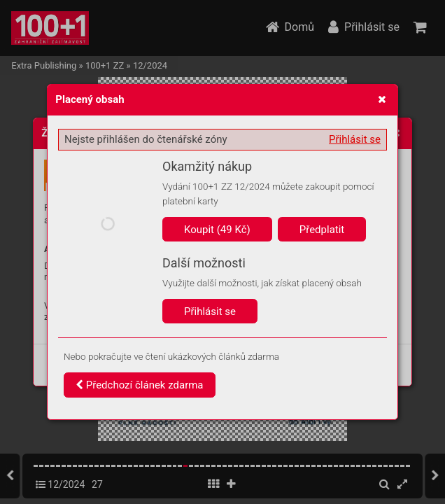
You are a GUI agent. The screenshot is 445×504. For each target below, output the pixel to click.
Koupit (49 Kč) (217, 230)
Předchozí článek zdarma (140, 385)
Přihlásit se (355, 139)
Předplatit (322, 230)
